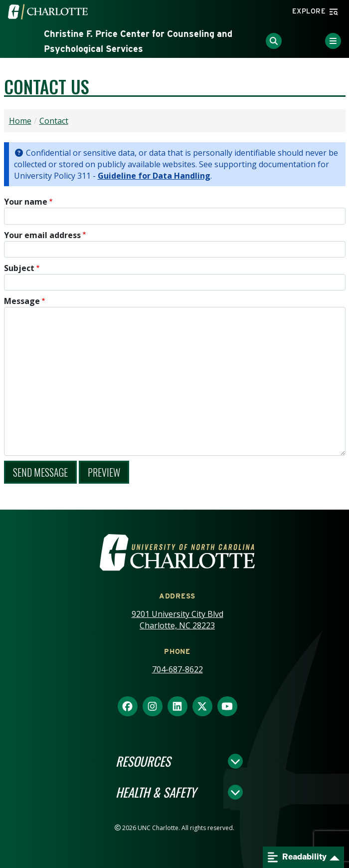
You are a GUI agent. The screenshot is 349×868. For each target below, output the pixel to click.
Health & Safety (156, 792)
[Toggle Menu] (333, 41)
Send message (40, 472)
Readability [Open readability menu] (297, 857)
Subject (19, 268)
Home (20, 121)
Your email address (42, 235)
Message (22, 301)
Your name (26, 202)
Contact (54, 121)
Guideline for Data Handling (154, 176)
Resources (143, 761)
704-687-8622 (177, 669)
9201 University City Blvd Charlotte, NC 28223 (177, 620)
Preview (104, 472)
